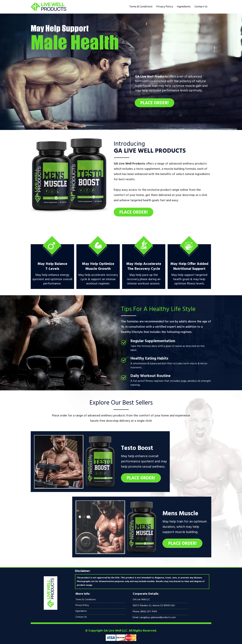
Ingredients (184, 7)
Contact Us (201, 7)
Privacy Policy (165, 7)
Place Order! (154, 103)
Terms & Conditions (141, 7)
